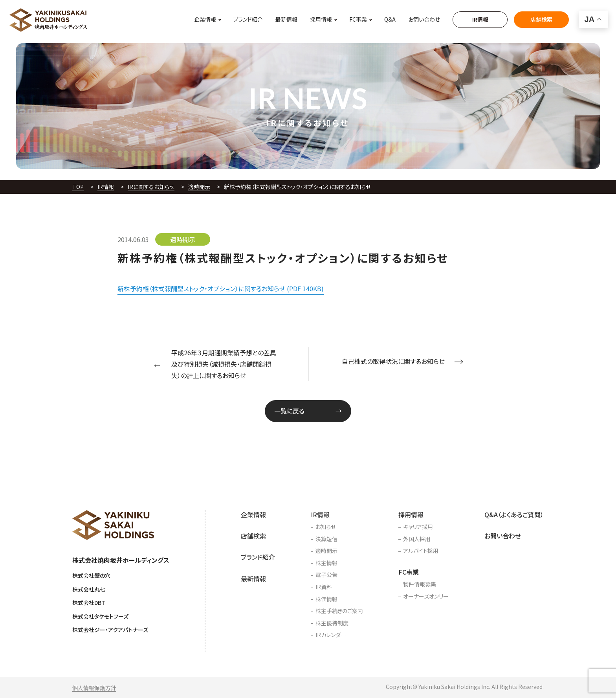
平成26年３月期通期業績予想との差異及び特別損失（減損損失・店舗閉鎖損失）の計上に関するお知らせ (224, 364)
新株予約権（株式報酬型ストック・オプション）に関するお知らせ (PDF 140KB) (221, 288)
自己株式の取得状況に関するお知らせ (393, 361)
